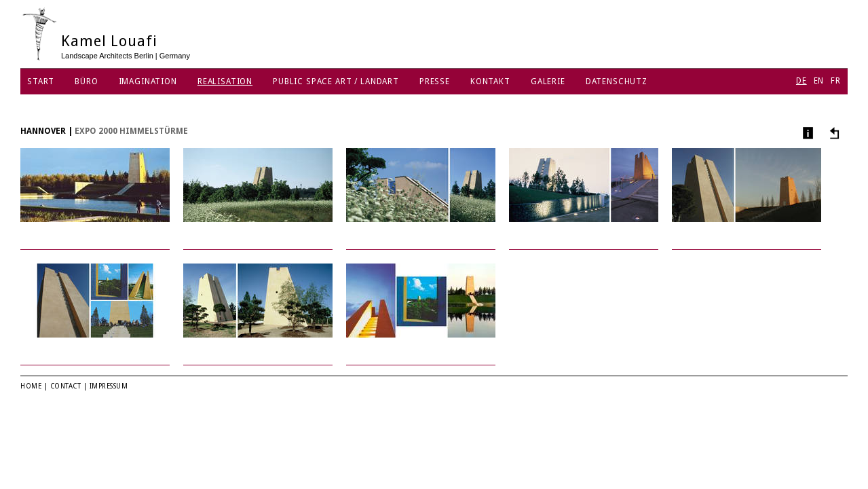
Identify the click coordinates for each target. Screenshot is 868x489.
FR (836, 81)
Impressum (109, 386)
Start (41, 81)
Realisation (225, 81)
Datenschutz (617, 81)
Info (807, 133)
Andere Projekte (832, 133)
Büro (86, 81)
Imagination (148, 81)
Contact (66, 386)
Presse (435, 81)
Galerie (548, 81)
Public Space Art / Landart (336, 81)
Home (31, 386)
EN (819, 81)
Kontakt (490, 81)
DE (801, 81)
